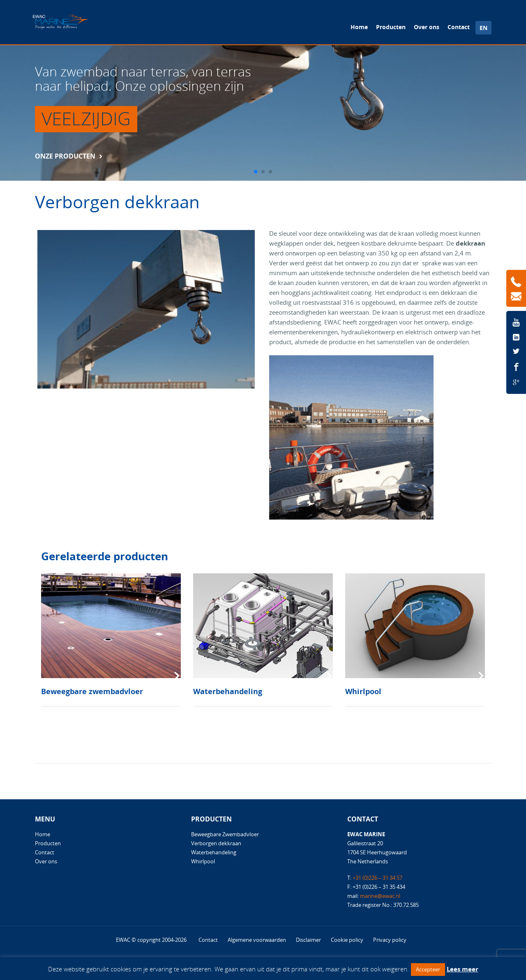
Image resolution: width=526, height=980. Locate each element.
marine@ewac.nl (380, 896)
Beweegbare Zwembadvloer (225, 834)
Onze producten (65, 156)
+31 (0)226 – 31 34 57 (377, 878)
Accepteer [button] (428, 969)
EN (483, 28)
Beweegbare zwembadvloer (92, 691)
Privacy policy (390, 940)
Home (359, 27)
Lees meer (463, 969)
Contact (459, 27)
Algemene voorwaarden (257, 940)
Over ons (427, 27)
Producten (391, 27)
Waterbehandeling (228, 691)
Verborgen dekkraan (216, 843)
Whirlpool (363, 691)
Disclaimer (308, 940)
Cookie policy (347, 940)
